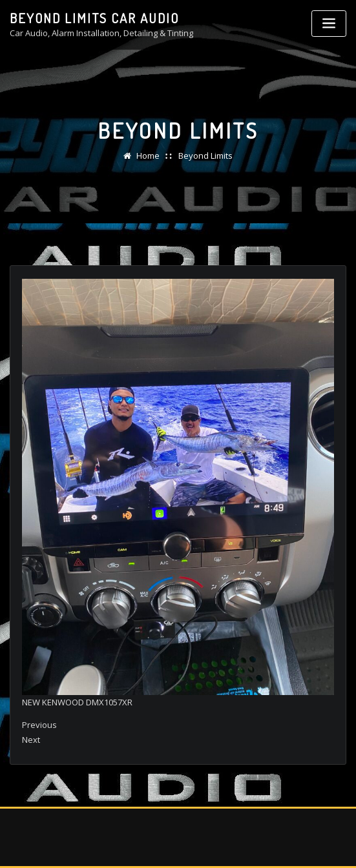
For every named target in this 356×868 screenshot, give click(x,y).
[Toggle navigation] (329, 24)
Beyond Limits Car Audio (94, 18)
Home (148, 156)
